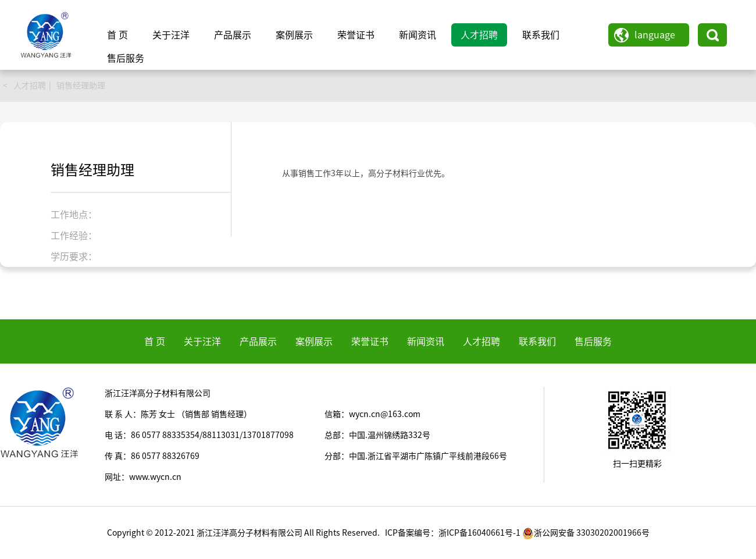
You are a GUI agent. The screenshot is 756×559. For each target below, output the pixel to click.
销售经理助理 (81, 86)
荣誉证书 (356, 35)
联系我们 (541, 35)
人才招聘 (479, 35)
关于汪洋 (171, 35)
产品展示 (233, 35)
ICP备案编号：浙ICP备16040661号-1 (453, 533)
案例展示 (294, 35)
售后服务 (126, 58)
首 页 (117, 35)
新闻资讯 (418, 35)
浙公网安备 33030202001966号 (586, 533)
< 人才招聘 (24, 86)
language (655, 35)
